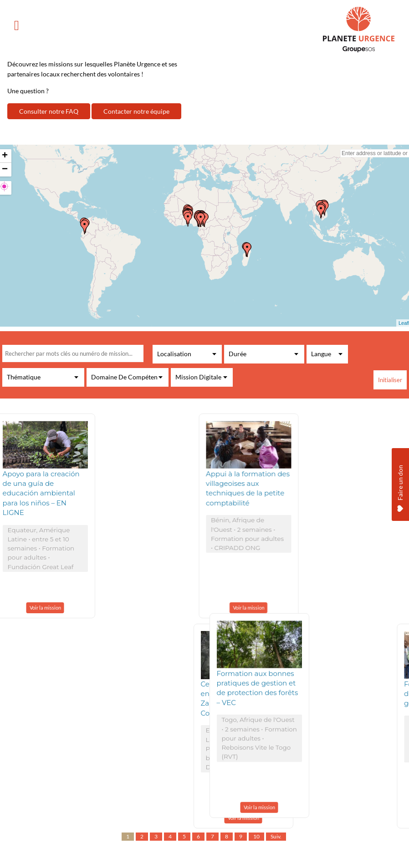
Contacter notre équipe (136, 111)
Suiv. (276, 836)
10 (256, 836)
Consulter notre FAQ (49, 111)
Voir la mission (45, 608)
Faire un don (400, 469)
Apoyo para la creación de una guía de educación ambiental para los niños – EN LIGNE (41, 493)
